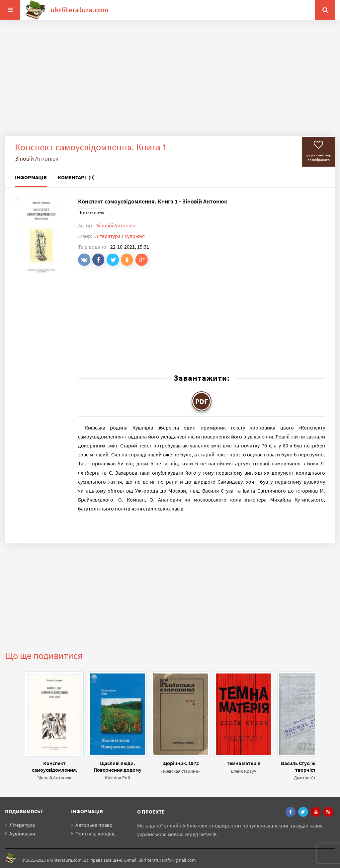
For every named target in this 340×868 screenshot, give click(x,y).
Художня (135, 236)
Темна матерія (244, 763)
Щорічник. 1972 (181, 763)
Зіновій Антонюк (116, 225)
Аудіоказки (22, 833)
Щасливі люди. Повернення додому (118, 766)
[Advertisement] (170, 83)
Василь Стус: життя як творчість (307, 766)
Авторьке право (94, 825)
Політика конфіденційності (107, 833)
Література (108, 236)
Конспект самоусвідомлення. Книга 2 (54, 766)
